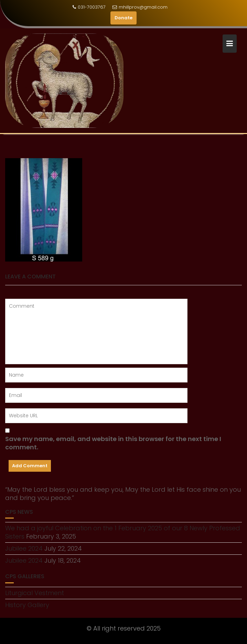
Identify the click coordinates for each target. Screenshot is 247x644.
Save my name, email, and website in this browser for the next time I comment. (113, 443)
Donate (124, 18)
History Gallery (27, 605)
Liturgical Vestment (35, 593)
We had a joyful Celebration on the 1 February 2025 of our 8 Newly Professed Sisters (123, 532)
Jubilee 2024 (24, 548)
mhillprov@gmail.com (140, 7)
